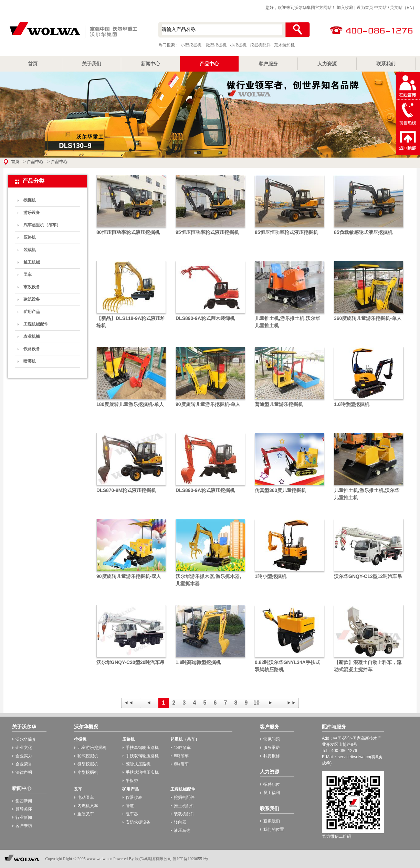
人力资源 (327, 64)
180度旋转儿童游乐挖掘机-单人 (130, 404)
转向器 (180, 822)
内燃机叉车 (88, 806)
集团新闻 (24, 801)
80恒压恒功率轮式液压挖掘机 (128, 232)
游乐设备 (32, 213)
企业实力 (24, 756)
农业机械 (32, 336)
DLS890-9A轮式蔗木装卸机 (205, 318)
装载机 (30, 250)
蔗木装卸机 (284, 45)
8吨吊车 (181, 756)
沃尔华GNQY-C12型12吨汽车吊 (368, 576)
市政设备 (32, 287)
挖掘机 (30, 200)
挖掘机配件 (260, 45)
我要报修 (272, 756)
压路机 (30, 237)
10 (256, 703)
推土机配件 (184, 806)
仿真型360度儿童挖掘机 (280, 490)
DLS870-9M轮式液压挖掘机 (126, 490)
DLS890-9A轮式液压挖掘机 (205, 490)
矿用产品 (32, 312)
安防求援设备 (138, 822)
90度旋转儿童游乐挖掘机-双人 (129, 576)
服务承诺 (272, 748)
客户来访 (24, 826)
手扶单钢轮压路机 (142, 748)
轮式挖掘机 (88, 756)
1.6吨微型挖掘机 (352, 404)
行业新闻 (24, 817)
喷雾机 (30, 361)
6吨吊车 (181, 764)
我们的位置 (274, 829)
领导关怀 (24, 809)
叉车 (28, 275)
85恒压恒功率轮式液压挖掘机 (286, 232)
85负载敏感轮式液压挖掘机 (363, 232)
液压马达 (182, 831)
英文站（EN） (403, 8)
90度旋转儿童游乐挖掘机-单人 (208, 404)
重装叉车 (86, 814)
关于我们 (92, 64)
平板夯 (132, 781)
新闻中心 (150, 64)
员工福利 (272, 793)
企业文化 (24, 748)
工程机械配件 (36, 324)
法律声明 (24, 772)
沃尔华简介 (26, 739)
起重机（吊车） (185, 739)
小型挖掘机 (72, 31)
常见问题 (272, 739)
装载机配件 (184, 814)
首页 (33, 64)
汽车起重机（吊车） (42, 225)
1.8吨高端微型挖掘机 (198, 662)
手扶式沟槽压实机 (142, 772)
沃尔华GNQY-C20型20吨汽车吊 (130, 662)
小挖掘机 (238, 45)
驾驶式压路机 (138, 764)
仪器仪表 (134, 797)
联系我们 (386, 64)
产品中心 (209, 64)
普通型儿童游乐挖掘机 (279, 404)
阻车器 (132, 814)
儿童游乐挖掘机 (92, 748)
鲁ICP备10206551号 (191, 859)
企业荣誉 (24, 764)
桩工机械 (32, 262)
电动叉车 (86, 797)
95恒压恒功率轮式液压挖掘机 (207, 232)
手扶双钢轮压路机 (142, 756)
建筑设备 (32, 299)
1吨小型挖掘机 (271, 576)
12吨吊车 (182, 748)
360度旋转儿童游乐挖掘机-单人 (368, 318)
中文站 (380, 8)
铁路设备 (32, 349)
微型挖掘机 (216, 45)
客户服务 (268, 64)
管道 (130, 806)
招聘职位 (272, 784)
